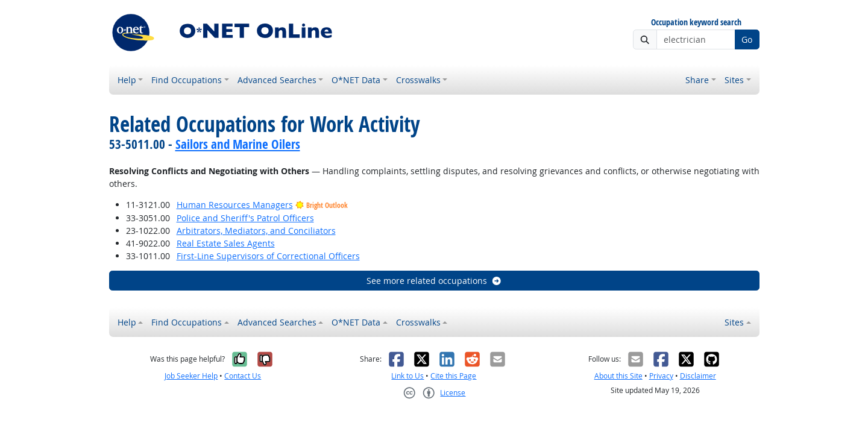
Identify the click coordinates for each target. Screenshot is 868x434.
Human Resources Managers (235, 205)
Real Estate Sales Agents (226, 243)
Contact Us (243, 376)
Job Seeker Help (191, 376)
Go (747, 39)
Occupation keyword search (696, 23)
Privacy (661, 376)
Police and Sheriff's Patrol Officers (245, 218)
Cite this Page (453, 376)
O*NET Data (356, 80)
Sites (734, 80)
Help (127, 80)
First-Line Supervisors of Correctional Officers (268, 256)
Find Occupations (187, 80)
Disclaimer (698, 376)
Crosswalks (418, 80)
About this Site (618, 376)
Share (697, 80)
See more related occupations (434, 281)
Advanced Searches (277, 80)
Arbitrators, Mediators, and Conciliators (256, 231)
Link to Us (407, 376)
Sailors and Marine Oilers (238, 144)
